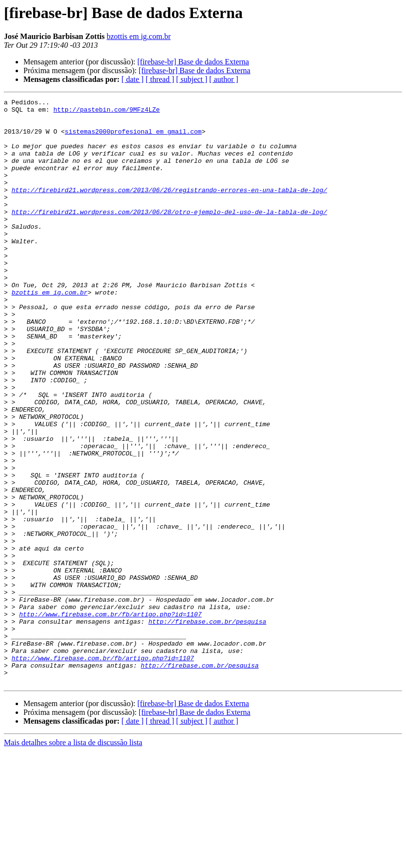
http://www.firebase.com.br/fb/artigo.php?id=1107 (110, 718)
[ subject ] (192, 79)
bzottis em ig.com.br (139, 36)
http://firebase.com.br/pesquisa (207, 727)
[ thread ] (160, 79)
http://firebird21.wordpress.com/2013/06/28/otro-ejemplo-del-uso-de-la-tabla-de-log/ (169, 235)
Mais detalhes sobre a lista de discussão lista (73, 859)
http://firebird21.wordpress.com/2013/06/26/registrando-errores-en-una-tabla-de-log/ (169, 209)
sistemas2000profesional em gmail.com (133, 138)
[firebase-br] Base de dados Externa (193, 62)
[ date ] (132, 79)
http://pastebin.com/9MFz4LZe (106, 112)
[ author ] (224, 79)
